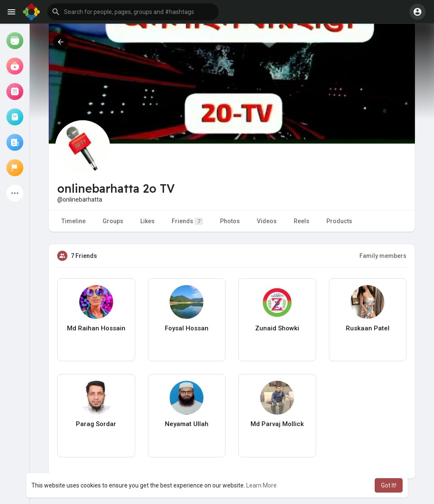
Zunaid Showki (277, 328)
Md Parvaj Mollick (277, 424)
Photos (230, 221)
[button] (133, 12)
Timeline (74, 221)
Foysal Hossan (187, 328)
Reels (302, 221)
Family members (383, 256)
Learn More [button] (262, 485)
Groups (113, 221)
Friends (187, 221)
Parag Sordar (96, 424)
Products (339, 221)
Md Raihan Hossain (96, 328)
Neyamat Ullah (187, 424)
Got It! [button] (389, 485)
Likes (147, 221)
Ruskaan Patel (368, 328)
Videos (267, 221)
